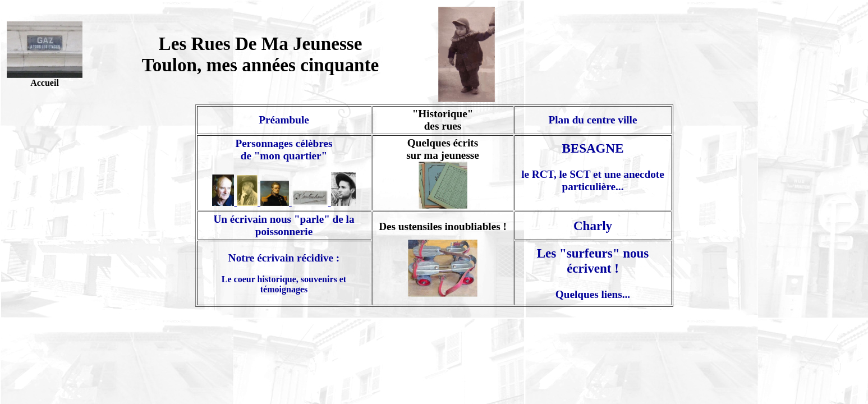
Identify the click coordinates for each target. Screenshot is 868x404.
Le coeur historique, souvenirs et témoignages (284, 284)
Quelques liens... (593, 294)
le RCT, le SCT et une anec (583, 174)
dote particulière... (613, 180)
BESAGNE (593, 148)
